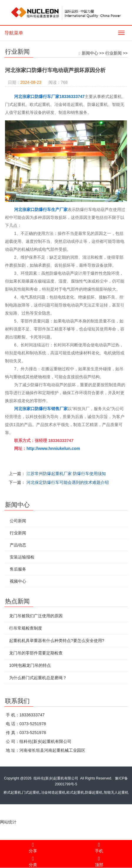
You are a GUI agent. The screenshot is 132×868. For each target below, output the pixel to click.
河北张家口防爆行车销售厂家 (42, 409)
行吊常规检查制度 (24, 628)
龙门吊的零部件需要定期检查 (34, 653)
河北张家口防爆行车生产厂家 (42, 209)
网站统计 (8, 822)
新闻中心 (91, 53)
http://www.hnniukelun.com (55, 448)
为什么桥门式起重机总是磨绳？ (36, 678)
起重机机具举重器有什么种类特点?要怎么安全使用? (55, 641)
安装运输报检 (21, 557)
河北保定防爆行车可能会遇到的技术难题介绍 (69, 482)
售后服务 (16, 569)
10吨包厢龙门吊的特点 (29, 665)
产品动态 (16, 545)
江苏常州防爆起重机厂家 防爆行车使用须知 (68, 474)
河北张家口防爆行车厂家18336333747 (51, 96)
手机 (99, 847)
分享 (33, 847)
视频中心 (16, 581)
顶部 (99, 861)
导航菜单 (14, 33)
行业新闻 (115, 53)
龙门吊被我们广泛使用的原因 (34, 616)
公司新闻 (16, 521)
